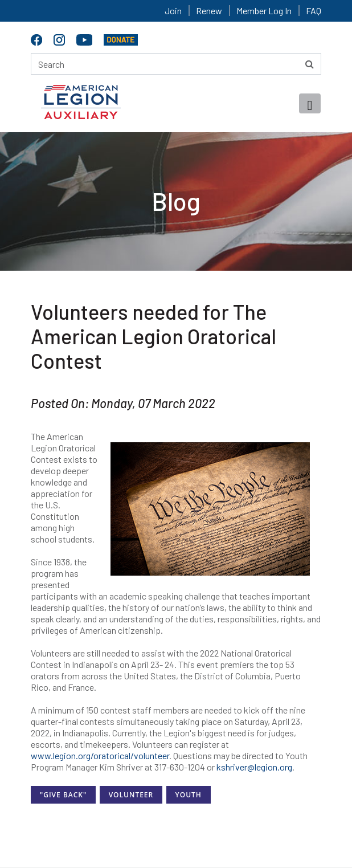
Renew (209, 11)
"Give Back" (63, 795)
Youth (189, 795)
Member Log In (264, 11)
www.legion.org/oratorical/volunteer (100, 755)
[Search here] (176, 64)
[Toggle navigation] (310, 103)
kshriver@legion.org (254, 767)
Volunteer (131, 795)
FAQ (314, 11)
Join (173, 11)
